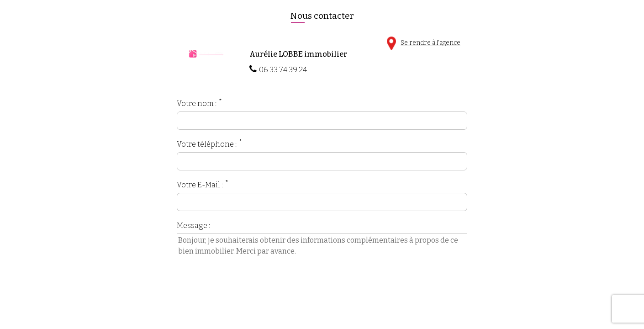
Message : (193, 226)
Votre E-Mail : (200, 185)
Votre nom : (197, 103)
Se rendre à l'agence (424, 43)
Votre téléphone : (207, 144)
